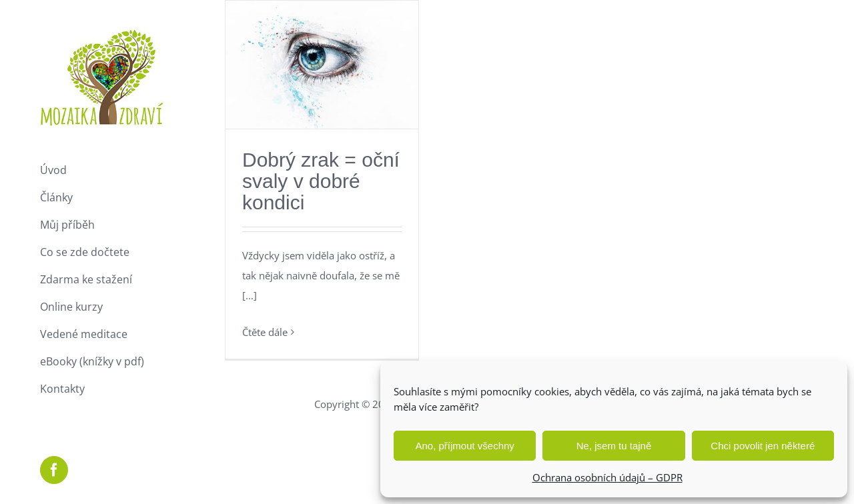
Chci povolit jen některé (763, 446)
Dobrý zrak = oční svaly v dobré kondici (321, 181)
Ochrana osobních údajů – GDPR (607, 477)
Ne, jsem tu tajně (614, 446)
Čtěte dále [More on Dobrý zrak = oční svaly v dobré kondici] (265, 332)
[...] (250, 295)
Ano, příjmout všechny (464, 446)
